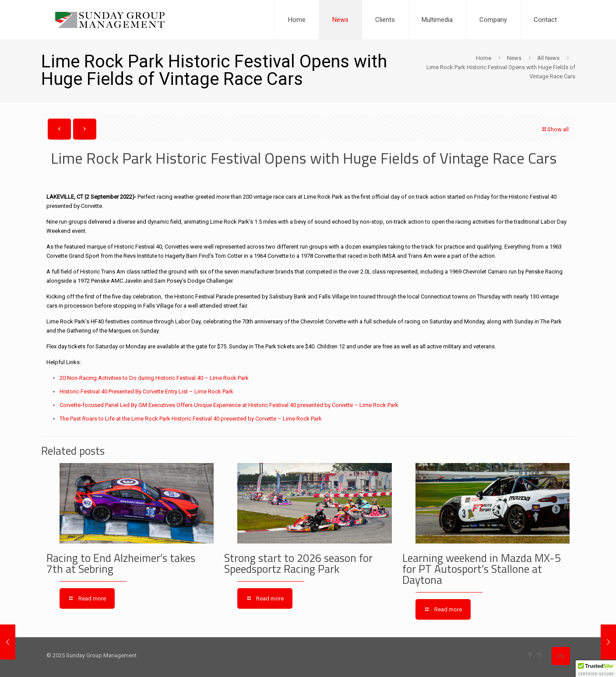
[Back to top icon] (561, 656)
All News (548, 58)
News (514, 58)
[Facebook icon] (530, 655)
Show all (555, 129)
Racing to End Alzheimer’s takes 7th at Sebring (121, 563)
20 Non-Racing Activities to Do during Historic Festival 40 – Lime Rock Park (154, 378)
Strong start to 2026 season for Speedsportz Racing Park (298, 563)
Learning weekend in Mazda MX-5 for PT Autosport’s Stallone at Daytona (482, 569)
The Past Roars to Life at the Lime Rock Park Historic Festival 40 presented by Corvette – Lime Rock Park (191, 419)
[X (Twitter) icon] (540, 655)
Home (484, 58)
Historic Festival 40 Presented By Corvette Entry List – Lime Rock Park (146, 391)
